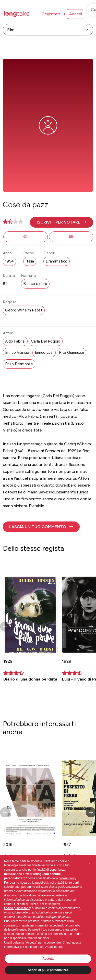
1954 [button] (9, 261)
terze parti (72, 883)
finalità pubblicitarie (17, 908)
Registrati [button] (51, 14)
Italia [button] (30, 261)
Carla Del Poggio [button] (46, 341)
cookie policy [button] (67, 878)
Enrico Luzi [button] (44, 352)
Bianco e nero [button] (35, 284)
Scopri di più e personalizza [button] (48, 970)
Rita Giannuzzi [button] (71, 352)
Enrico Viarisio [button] (17, 352)
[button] (61, 222)
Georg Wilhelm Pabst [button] (24, 310)
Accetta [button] (48, 959)
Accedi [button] (76, 14)
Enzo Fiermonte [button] (19, 364)
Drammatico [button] (57, 261)
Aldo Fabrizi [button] (15, 341)
